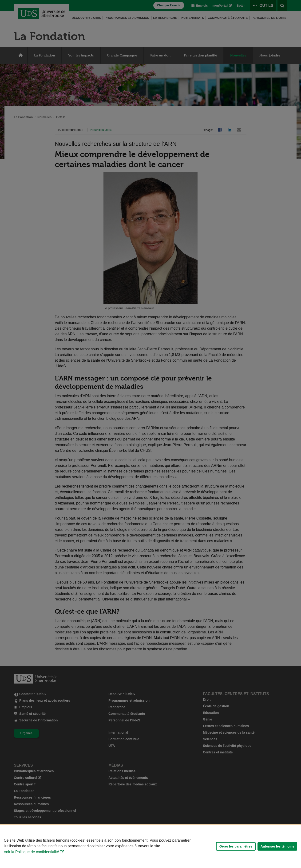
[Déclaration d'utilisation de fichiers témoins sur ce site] (150, 846)
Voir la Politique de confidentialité (31, 852)
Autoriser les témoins (277, 846)
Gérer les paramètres (236, 846)
